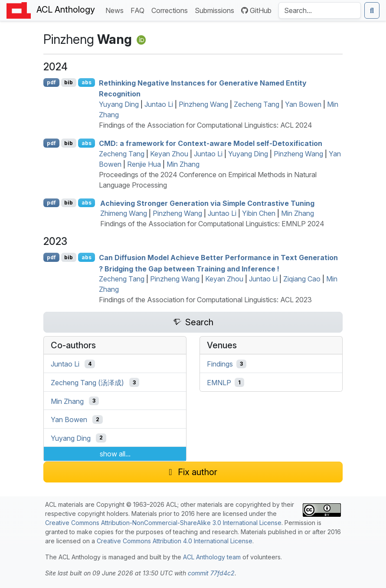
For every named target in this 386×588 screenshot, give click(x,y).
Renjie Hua (144, 164)
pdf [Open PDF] (51, 82)
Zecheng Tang (257, 104)
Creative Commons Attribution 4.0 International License (175, 541)
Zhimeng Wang (124, 213)
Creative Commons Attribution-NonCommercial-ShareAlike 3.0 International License (163, 523)
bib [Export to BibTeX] (69, 82)
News (116, 10)
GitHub (256, 10)
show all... (115, 454)
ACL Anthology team (212, 557)
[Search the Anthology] (320, 10)
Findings (220, 364)
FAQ (139, 10)
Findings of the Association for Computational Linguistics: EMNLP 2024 (212, 224)
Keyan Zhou (169, 154)
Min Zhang (183, 164)
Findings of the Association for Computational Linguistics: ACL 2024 (206, 125)
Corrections (171, 10)
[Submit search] (372, 10)
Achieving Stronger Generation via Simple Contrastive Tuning (207, 203)
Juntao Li (159, 104)
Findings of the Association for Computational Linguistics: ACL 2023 (205, 300)
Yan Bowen (303, 104)
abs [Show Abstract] (87, 82)
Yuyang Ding (119, 104)
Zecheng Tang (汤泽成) (87, 383)
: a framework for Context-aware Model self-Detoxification (211, 143)
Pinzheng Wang (203, 104)
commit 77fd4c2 (211, 573)
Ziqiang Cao (302, 279)
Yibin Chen (259, 213)
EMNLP (219, 383)
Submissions (216, 10)
